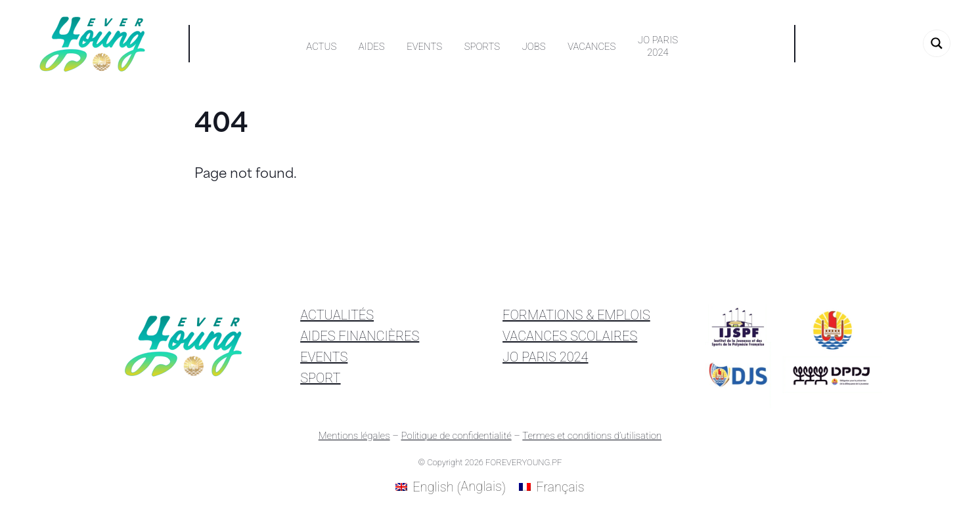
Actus (321, 47)
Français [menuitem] (560, 487)
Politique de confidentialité (456, 436)
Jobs (534, 47)
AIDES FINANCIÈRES (360, 336)
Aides (372, 47)
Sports (482, 47)
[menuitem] (451, 487)
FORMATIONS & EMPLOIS (576, 315)
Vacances (591, 47)
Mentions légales (354, 436)
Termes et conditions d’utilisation (592, 436)
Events (424, 47)
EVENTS (324, 357)
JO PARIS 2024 (545, 357)
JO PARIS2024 (658, 46)
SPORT (320, 378)
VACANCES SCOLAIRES (570, 336)
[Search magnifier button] (937, 43)
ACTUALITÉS (337, 315)
